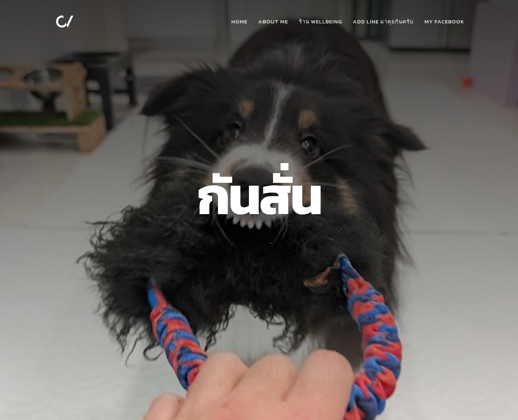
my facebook (444, 21)
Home (239, 21)
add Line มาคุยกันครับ (383, 21)
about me (273, 21)
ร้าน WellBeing (321, 21)
